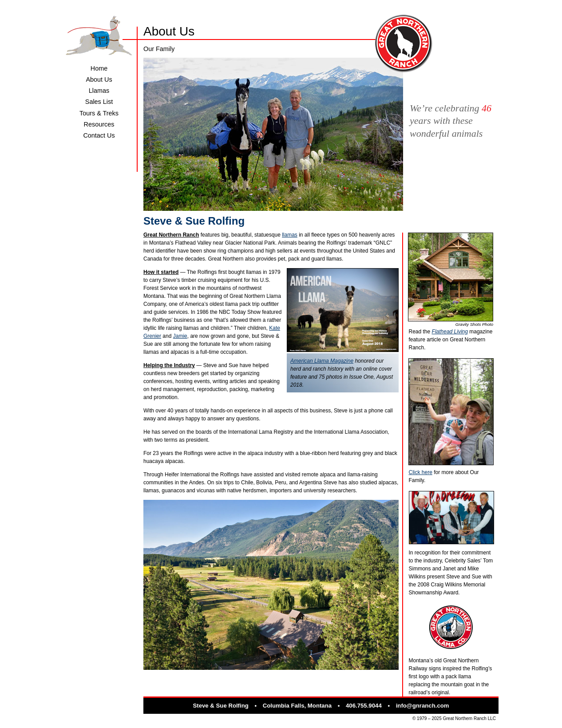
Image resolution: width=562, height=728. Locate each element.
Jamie (180, 336)
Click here (421, 472)
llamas (290, 235)
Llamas (99, 91)
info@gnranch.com (423, 706)
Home (99, 68)
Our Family (159, 49)
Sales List (99, 102)
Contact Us (99, 135)
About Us (99, 79)
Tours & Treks (99, 113)
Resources (99, 124)
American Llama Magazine (322, 361)
